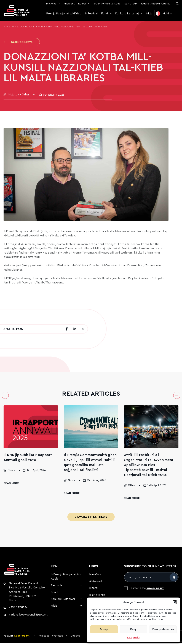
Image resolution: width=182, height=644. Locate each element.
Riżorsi (82, 4)
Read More (11, 484)
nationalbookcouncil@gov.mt (28, 615)
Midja (149, 14)
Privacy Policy (133, 637)
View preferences (163, 629)
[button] (175, 602)
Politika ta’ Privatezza (50, 637)
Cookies (75, 637)
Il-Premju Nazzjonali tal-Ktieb (66, 577)
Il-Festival (91, 14)
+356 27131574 (18, 608)
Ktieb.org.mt (22, 637)
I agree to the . (147, 589)
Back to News (18, 42)
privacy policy (155, 589)
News (15, 27)
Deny (133, 629)
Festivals (57, 586)
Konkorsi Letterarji (127, 14)
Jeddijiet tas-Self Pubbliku (156, 4)
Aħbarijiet (69, 4)
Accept (104, 629)
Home (7, 27)
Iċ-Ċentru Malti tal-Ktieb (107, 4)
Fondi (105, 14)
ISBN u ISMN (131, 4)
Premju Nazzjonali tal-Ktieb (64, 14)
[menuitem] (164, 14)
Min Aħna (51, 4)
